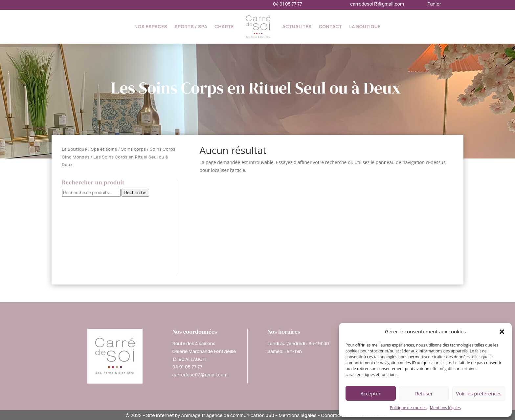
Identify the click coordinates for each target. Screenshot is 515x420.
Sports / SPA (191, 26)
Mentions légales (445, 408)
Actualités (297, 26)
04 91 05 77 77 (288, 4)
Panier (434, 4)
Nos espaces (151, 26)
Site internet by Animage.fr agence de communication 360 (210, 415)
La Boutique (365, 26)
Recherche (135, 193)
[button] (502, 332)
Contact (331, 26)
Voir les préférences (479, 393)
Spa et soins (104, 149)
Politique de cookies (408, 408)
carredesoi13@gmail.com (377, 4)
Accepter (371, 393)
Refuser (424, 393)
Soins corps (133, 149)
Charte (224, 26)
